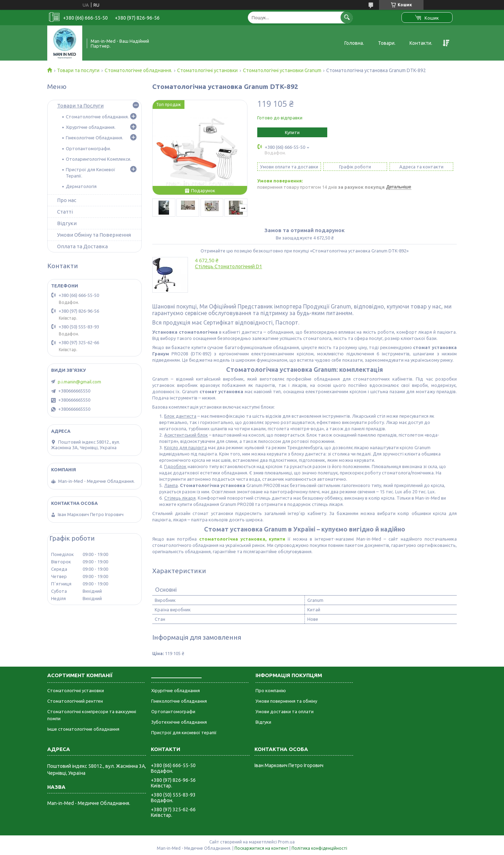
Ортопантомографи (173, 711)
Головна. (354, 43)
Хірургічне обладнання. (91, 127)
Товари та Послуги (80, 106)
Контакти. (421, 43)
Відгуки (67, 223)
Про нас (67, 200)
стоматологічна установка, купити (242, 539)
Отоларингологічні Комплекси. (99, 159)
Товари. (387, 43)
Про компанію (271, 690)
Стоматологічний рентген (75, 701)
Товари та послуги (78, 70)
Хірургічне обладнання (176, 690)
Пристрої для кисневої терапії (184, 732)
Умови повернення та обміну (286, 701)
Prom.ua (286, 842)
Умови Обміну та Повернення (94, 235)
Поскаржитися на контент (261, 848)
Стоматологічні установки (207, 70)
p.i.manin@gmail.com (79, 382)
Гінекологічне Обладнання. (94, 138)
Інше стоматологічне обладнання (83, 729)
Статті (65, 212)
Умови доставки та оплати (285, 711)
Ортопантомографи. (88, 148)
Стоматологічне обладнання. (138, 70)
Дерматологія (81, 186)
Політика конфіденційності (319, 848)
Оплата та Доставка (82, 246)
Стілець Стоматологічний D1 (229, 266)
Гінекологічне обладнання (179, 701)
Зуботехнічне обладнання (179, 722)
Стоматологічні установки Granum (282, 70)
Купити (292, 132)
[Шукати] (347, 17)
